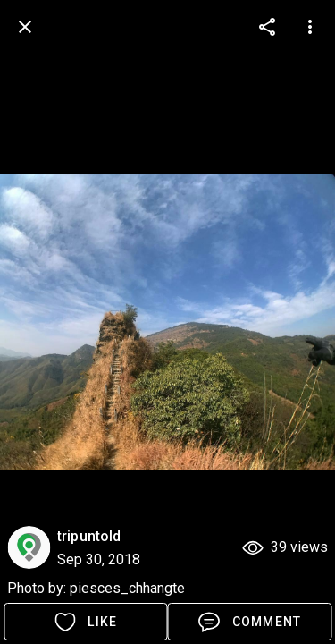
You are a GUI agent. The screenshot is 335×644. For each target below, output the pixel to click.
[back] (25, 27)
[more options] (267, 27)
